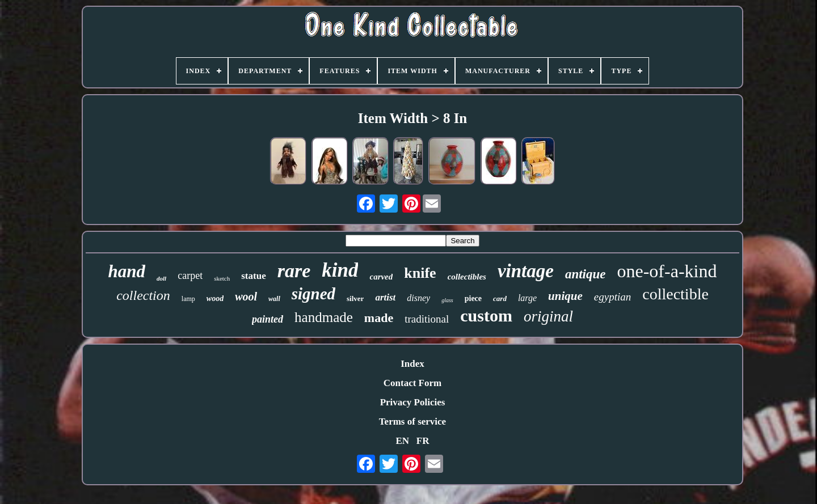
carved (381, 277)
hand (127, 271)
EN (402, 441)
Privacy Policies (413, 402)
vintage (526, 271)
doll (161, 278)
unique (565, 296)
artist (385, 297)
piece (473, 298)
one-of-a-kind (667, 271)
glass (447, 300)
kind (340, 270)
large (527, 298)
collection (143, 295)
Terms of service (412, 422)
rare (294, 271)
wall (274, 299)
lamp (188, 299)
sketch (222, 278)
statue (253, 276)
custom (486, 315)
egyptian (612, 297)
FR (423, 441)
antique (586, 274)
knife (420, 273)
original (548, 316)
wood (215, 298)
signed (313, 294)
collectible (675, 294)
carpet (190, 276)
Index (412, 364)
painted (268, 319)
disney (418, 298)
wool (246, 297)
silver (355, 298)
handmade (324, 317)
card (500, 298)
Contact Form (412, 383)
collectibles (467, 277)
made (379, 318)
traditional (427, 319)
